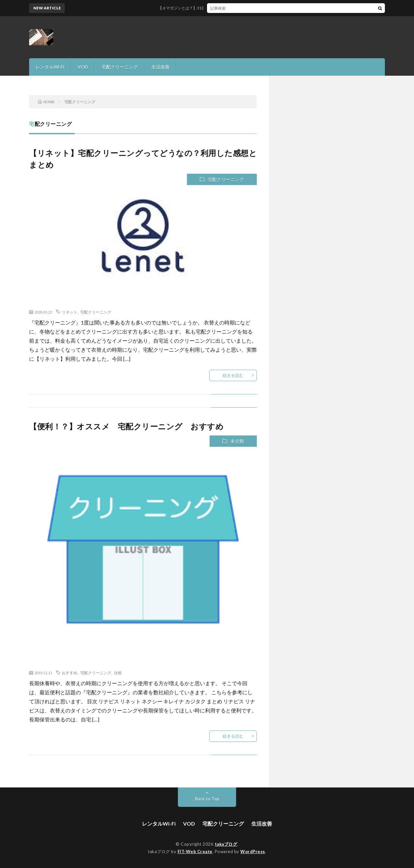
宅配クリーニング (120, 67)
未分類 (237, 441)
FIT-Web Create (195, 852)
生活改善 (160, 67)
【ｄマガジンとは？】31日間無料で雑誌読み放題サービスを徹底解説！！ (227, 8)
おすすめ (70, 673)
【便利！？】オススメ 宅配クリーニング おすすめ (130, 426)
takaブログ (226, 844)
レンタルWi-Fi (50, 67)
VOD (83, 67)
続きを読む (233, 375)
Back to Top (207, 799)
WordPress (253, 852)
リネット (70, 312)
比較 (118, 673)
